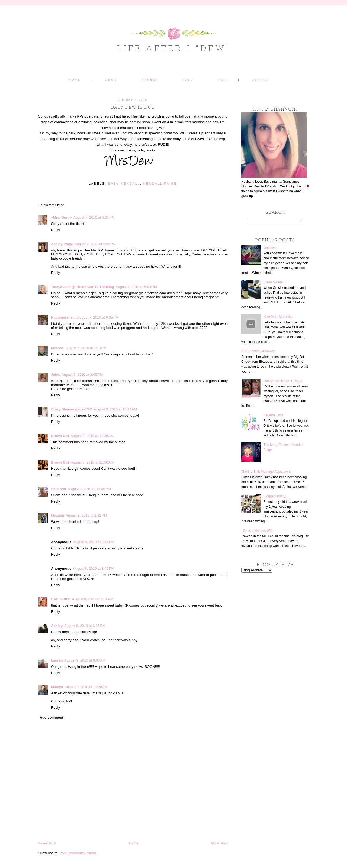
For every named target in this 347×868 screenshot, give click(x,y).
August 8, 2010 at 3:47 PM (94, 542)
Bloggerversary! (275, 496)
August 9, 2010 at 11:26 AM (86, 687)
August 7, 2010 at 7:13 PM (86, 348)
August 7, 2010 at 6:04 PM (136, 287)
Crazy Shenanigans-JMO (72, 409)
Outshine (270, 248)
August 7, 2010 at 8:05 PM (82, 375)
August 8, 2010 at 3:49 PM (94, 569)
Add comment (52, 718)
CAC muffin (61, 599)
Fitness (149, 80)
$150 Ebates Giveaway (258, 351)
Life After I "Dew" (174, 48)
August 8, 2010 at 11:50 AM (92, 462)
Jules (55, 375)
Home (74, 80)
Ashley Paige (62, 244)
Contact (261, 80)
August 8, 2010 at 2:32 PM (86, 515)
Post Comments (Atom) (78, 853)
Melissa (57, 348)
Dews (111, 80)
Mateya (57, 687)
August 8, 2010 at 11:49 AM (92, 436)
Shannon (59, 489)
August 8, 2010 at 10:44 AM (115, 409)
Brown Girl (60, 436)
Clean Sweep (273, 282)
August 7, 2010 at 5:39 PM (95, 244)
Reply (55, 230)
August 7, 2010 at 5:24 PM (94, 217)
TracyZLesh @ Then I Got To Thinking (83, 287)
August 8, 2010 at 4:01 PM (93, 599)
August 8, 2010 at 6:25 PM (85, 626)
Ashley (57, 626)
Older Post (219, 843)
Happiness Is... (63, 317)
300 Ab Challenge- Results (283, 381)
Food (187, 80)
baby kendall (124, 184)
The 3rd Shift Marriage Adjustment (266, 472)
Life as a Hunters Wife (257, 531)
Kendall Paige (160, 184)
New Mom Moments (278, 317)
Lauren (57, 660)
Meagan (57, 515)
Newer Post (47, 843)
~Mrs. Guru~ (61, 217)
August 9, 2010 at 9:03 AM (85, 660)
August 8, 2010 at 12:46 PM (89, 489)
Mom (223, 80)
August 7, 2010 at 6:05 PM (98, 317)
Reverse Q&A (273, 415)
